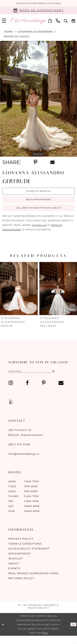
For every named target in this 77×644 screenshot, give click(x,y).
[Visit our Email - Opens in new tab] (61, 391)
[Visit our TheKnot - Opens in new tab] (11, 410)
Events (14, 576)
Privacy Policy (21, 547)
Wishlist (16, 567)
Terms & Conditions (25, 552)
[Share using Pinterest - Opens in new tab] (35, 163)
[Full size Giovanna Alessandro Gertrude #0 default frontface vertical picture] (38, 99)
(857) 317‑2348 (19, 452)
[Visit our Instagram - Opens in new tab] (11, 391)
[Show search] (66, 21)
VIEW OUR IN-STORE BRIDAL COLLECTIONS (38, 4)
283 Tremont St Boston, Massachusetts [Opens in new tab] (26, 440)
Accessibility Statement (29, 557)
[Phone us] (58, 21)
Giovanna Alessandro (35, 32)
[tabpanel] (38, 99)
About (14, 572)
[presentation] (19, 296)
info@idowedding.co (24, 462)
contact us (39, 232)
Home (8, 32)
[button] (50, 21)
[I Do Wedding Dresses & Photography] (27, 21)
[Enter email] (38, 379)
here (45, 641)
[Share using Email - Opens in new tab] (52, 163)
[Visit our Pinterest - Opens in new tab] (44, 391)
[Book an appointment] (38, 11)
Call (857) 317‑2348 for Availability (39, 214)
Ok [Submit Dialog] (73, 632)
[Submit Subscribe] (62, 379)
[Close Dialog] (4, 632)
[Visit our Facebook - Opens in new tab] (27, 391)
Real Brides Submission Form (34, 581)
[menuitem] (50, 21)
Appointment (20, 562)
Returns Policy (22, 586)
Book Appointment (39, 203)
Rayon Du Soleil (17, 37)
